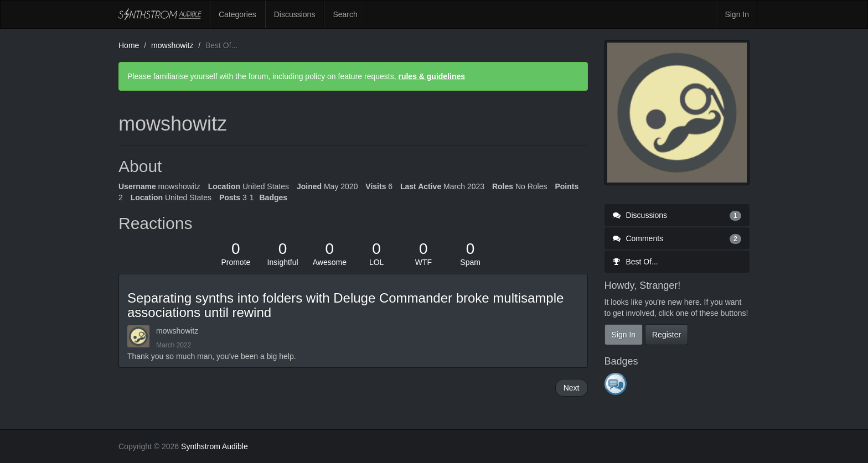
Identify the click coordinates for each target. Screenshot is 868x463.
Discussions (295, 14)
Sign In (737, 14)
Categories (237, 14)
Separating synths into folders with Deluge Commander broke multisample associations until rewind (345, 305)
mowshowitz (177, 331)
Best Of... (635, 262)
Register (666, 335)
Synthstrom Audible (160, 14)
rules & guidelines (432, 76)
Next (572, 388)
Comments (677, 238)
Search (345, 14)
